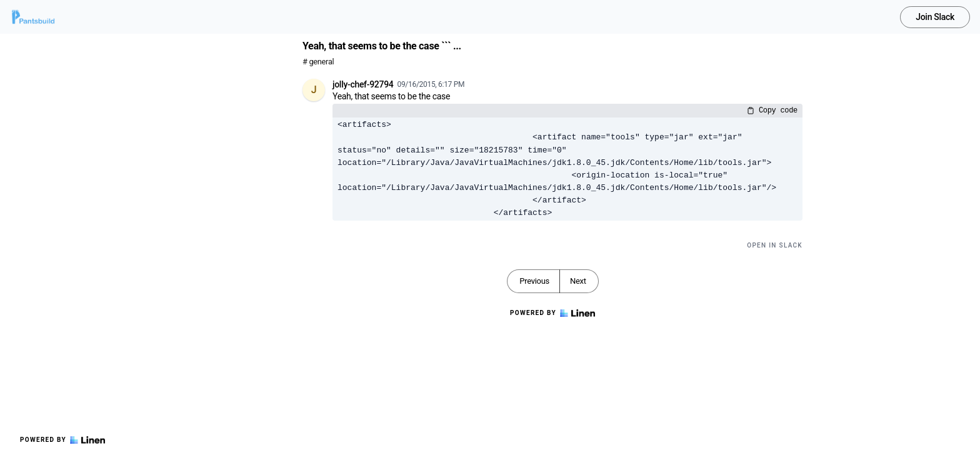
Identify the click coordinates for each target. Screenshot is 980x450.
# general (318, 62)
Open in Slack (775, 245)
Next (578, 281)
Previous (534, 281)
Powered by (62, 440)
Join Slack (935, 17)
